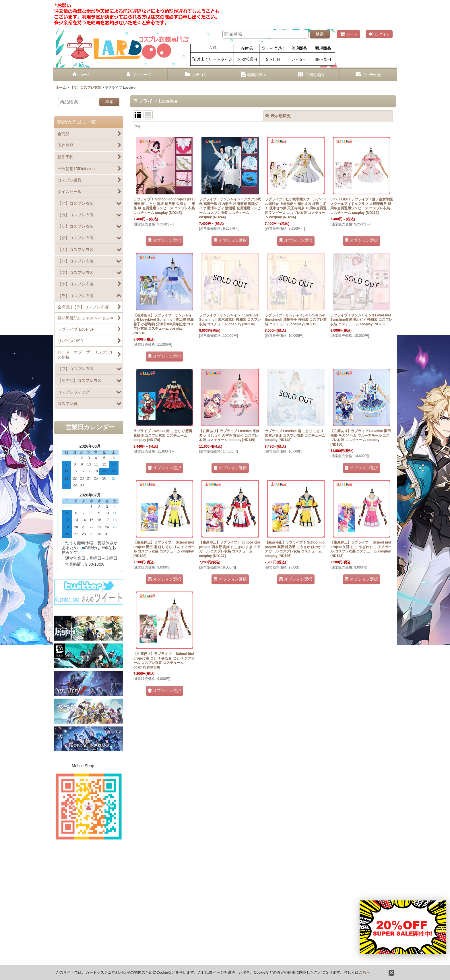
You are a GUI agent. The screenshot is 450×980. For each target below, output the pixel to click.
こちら (364, 972)
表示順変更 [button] (278, 116)
